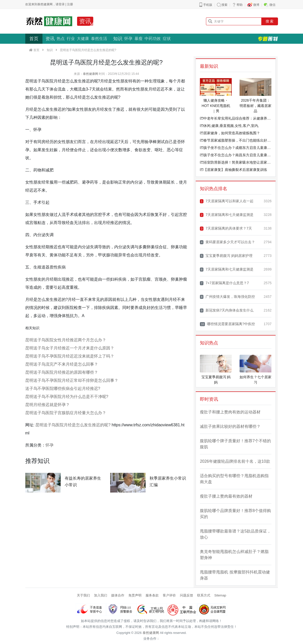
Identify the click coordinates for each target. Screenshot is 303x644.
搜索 (224, 5)
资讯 (85, 21)
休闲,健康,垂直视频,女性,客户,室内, (229, 126)
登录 (62, 4)
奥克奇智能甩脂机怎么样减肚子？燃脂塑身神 (234, 555)
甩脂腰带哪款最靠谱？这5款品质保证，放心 (235, 534)
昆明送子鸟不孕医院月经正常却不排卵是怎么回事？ (72, 380)
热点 (61, 39)
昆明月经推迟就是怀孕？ (48, 405)
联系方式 (204, 595)
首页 (34, 39)
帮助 (240, 5)
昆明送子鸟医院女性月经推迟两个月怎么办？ (66, 340)
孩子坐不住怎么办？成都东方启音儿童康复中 (236, 148)
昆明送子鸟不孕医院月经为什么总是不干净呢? (67, 397)
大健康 (83, 39)
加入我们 (101, 595)
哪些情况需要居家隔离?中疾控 (227, 324)
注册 (70, 4)
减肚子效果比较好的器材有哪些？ (230, 426)
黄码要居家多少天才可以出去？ (227, 242)
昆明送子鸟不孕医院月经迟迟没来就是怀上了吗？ (70, 356)
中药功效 (153, 39)
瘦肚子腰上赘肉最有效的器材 (226, 496)
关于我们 (83, 595)
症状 (167, 39)
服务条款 (152, 595)
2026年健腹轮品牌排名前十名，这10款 (235, 461)
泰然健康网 (90, 74)
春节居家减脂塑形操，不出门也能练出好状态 (236, 140)
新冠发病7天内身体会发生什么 (227, 310)
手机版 (208, 5)
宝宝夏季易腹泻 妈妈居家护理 (226, 256)
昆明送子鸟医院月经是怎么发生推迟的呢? (73, 425)
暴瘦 (138, 39)
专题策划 (268, 39)
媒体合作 (118, 595)
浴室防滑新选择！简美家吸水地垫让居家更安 (236, 162)
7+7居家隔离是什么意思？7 (224, 283)
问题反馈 (187, 595)
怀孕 (128, 39)
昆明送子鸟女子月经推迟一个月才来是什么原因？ (70, 348)
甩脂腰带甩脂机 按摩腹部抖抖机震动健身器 (235, 575)
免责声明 (135, 595)
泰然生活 (99, 39)
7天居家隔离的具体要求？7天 (226, 228)
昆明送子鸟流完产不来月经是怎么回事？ (62, 364)
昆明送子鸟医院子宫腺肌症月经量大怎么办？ (66, 413)
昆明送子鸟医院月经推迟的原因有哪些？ (62, 372)
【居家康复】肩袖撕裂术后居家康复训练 (234, 170)
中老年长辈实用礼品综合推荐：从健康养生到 (236, 118)
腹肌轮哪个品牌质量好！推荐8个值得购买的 (235, 514)
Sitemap (220, 595)
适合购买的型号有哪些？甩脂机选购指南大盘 (234, 479)
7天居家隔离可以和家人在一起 (227, 201)
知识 (118, 39)
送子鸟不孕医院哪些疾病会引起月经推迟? (63, 388)
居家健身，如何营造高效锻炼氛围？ (230, 133)
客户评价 (169, 595)
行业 (71, 39)
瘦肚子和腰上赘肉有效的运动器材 (230, 412)
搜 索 (270, 21)
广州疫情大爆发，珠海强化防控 (227, 297)
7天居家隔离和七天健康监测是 (227, 215)
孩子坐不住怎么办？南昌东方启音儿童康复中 (236, 155)
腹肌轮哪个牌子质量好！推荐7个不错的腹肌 (235, 444)
